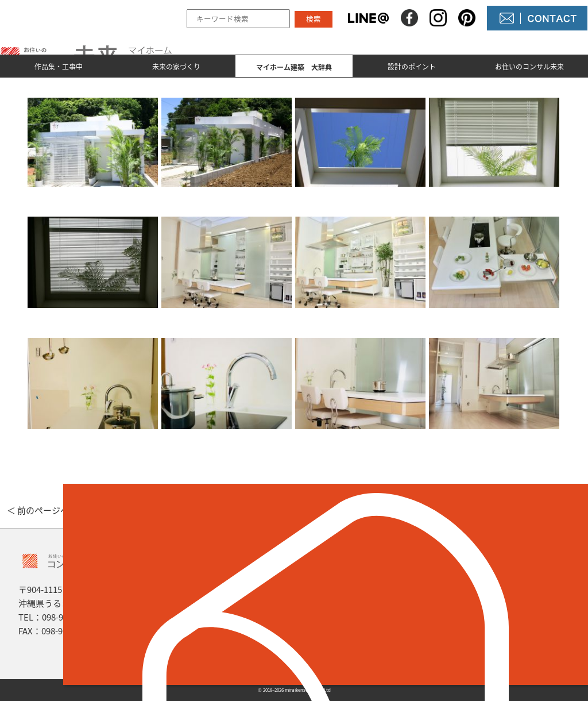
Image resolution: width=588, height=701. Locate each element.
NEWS (330, 604)
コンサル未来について (363, 623)
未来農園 (335, 643)
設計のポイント (412, 67)
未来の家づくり (176, 67)
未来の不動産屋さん (358, 584)
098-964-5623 (68, 617)
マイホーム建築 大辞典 (230, 623)
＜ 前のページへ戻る (47, 510)
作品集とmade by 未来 (227, 584)
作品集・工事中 (59, 67)
